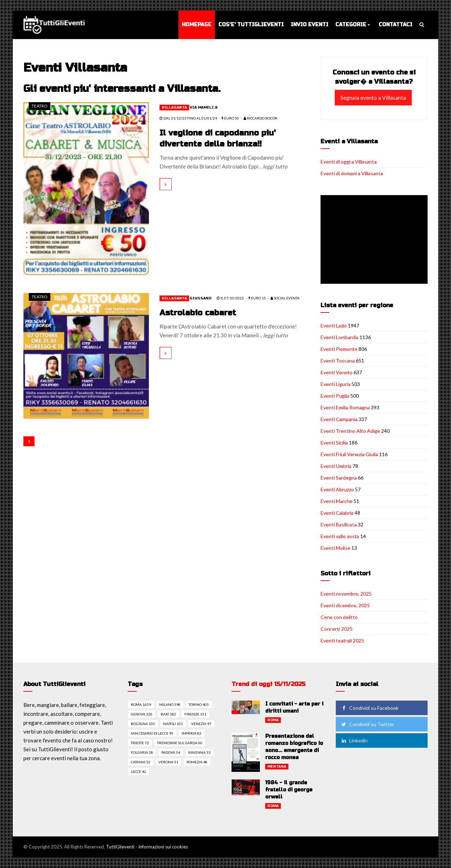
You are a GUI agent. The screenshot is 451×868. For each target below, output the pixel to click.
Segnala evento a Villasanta (373, 97)
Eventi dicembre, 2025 (345, 605)
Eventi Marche (336, 501)
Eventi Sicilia (334, 443)
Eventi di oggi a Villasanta (349, 162)
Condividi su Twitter (367, 724)
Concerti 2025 (336, 629)
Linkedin (354, 740)
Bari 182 (168, 714)
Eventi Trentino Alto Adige (350, 431)
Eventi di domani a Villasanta (352, 173)
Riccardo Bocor (260, 118)
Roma (273, 720)
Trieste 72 (140, 743)
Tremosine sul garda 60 (180, 743)
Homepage (197, 25)
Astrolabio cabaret (198, 313)
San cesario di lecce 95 (152, 733)
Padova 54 (171, 752)
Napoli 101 (173, 724)
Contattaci (396, 25)
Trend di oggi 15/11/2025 (268, 684)
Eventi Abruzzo (337, 489)
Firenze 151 (195, 714)
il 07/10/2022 (230, 298)
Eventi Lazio (334, 325)
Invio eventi (310, 25)
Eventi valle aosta (340, 536)
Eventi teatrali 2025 (342, 640)
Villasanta (174, 107)
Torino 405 (199, 704)
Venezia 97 (201, 724)
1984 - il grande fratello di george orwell (289, 790)
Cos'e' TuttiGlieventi (251, 25)
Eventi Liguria (335, 384)
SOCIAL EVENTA (285, 298)
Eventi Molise (335, 548)
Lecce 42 (138, 772)
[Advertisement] (375, 240)
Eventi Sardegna (339, 478)
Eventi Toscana (338, 361)
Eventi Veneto (336, 372)
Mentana (277, 767)
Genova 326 (142, 714)
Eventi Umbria (336, 466)
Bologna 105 (143, 724)
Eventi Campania (339, 419)
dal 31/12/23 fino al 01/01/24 (188, 118)
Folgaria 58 (142, 752)
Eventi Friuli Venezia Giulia (349, 454)
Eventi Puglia (335, 396)
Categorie (351, 25)
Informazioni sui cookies (163, 847)
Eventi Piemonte (339, 349)
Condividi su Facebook (369, 708)
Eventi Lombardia (339, 337)
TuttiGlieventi (120, 847)
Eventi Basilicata (339, 524)
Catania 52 (141, 762)
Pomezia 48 (197, 762)
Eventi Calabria (337, 513)
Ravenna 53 (199, 752)
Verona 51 (168, 762)
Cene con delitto (339, 617)
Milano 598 (170, 704)
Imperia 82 (191, 733)
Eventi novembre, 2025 (346, 594)
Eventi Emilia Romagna (345, 407)
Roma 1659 (141, 704)
